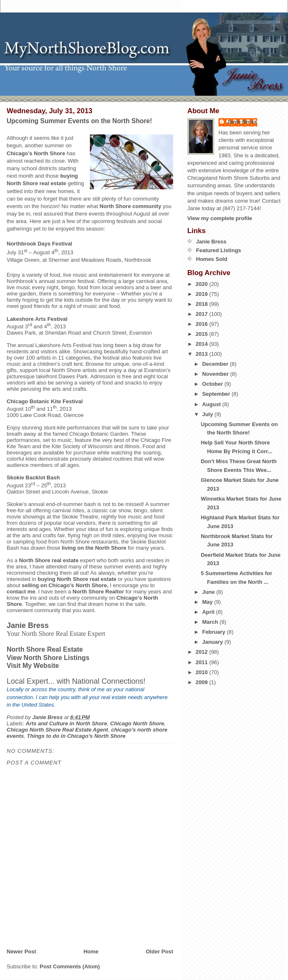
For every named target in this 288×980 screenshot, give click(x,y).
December (216, 364)
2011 (202, 662)
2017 (202, 314)
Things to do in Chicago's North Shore (76, 736)
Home (91, 951)
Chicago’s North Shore (36, 153)
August (212, 404)
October (213, 384)
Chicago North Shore (137, 723)
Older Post (159, 951)
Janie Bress (242, 122)
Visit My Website (33, 666)
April (209, 612)
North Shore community (130, 206)
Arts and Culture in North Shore (67, 723)
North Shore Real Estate (45, 649)
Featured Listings (218, 250)
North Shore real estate (49, 560)
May (208, 602)
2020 (202, 284)
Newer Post (21, 951)
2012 (202, 652)
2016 (202, 324)
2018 (202, 304)
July (209, 414)
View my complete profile (220, 218)
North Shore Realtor (98, 592)
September (217, 394)
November (216, 374)
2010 (202, 672)
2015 (202, 334)
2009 (202, 682)
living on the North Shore (94, 548)
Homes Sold (212, 259)
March (211, 622)
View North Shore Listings (48, 658)
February (215, 632)
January (213, 642)
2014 (202, 344)
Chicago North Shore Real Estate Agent (57, 730)
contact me (21, 592)
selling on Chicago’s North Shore (64, 585)
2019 (202, 294)
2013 (202, 354)
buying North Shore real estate (77, 579)
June (209, 592)
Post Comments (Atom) (70, 966)
